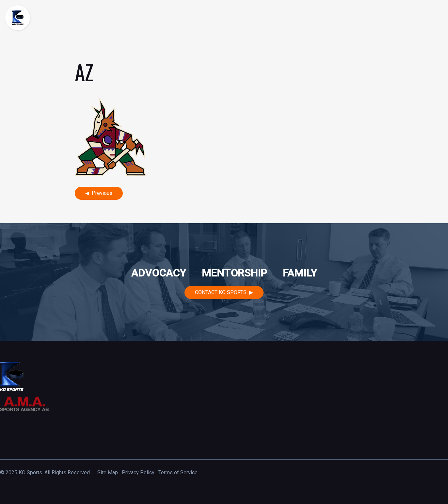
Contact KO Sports (221, 292)
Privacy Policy (138, 472)
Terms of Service (178, 472)
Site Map (108, 472)
